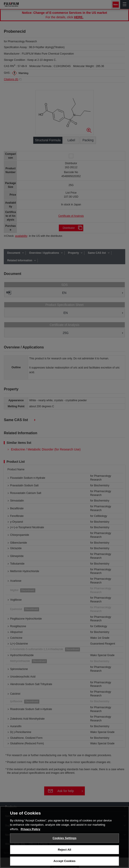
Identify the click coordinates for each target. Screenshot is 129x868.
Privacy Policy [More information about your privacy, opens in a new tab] (30, 829)
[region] (64, 837)
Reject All (64, 850)
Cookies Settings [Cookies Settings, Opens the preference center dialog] (65, 838)
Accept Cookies (64, 861)
